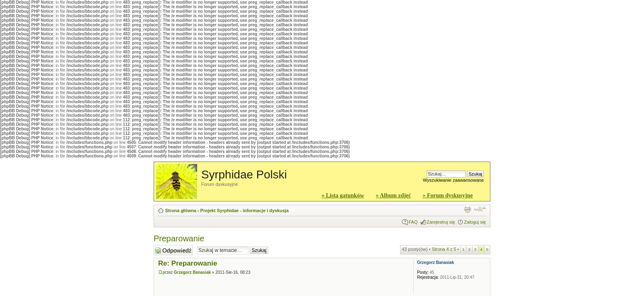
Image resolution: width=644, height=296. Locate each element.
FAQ (413, 222)
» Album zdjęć (393, 195)
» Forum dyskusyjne (448, 195)
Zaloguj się (475, 222)
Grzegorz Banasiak (192, 272)
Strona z (444, 249)
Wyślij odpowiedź (173, 250)
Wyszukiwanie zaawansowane (453, 180)
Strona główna (181, 210)
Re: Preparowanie (188, 263)
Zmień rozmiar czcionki (480, 209)
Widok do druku (467, 209)
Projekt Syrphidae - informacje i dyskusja (245, 210)
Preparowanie (179, 238)
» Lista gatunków (343, 195)
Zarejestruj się (441, 222)
